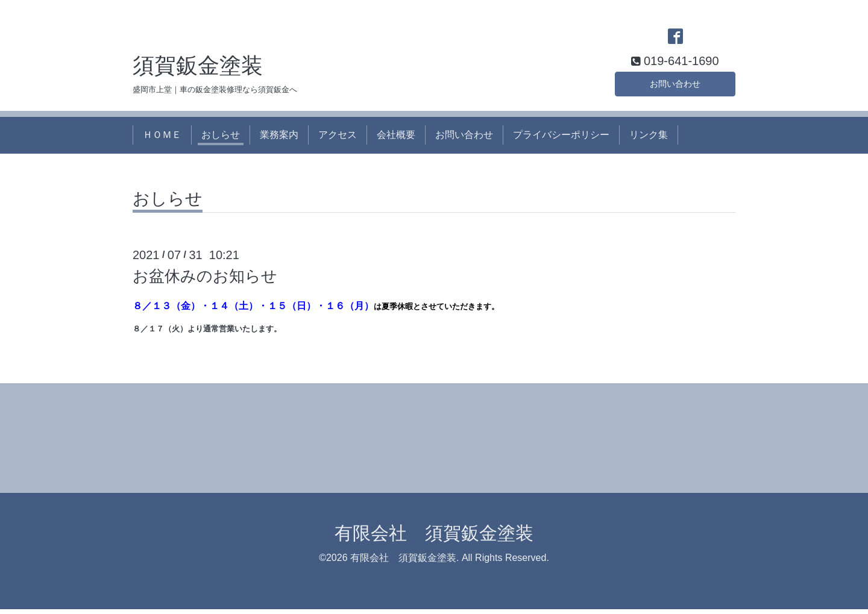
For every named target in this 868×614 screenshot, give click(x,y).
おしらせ (221, 139)
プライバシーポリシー (561, 139)
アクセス (338, 139)
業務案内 (279, 139)
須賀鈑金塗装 (198, 70)
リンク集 (649, 139)
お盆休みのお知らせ (205, 280)
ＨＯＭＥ (162, 139)
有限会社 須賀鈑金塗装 (434, 538)
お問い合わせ (675, 86)
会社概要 (396, 139)
